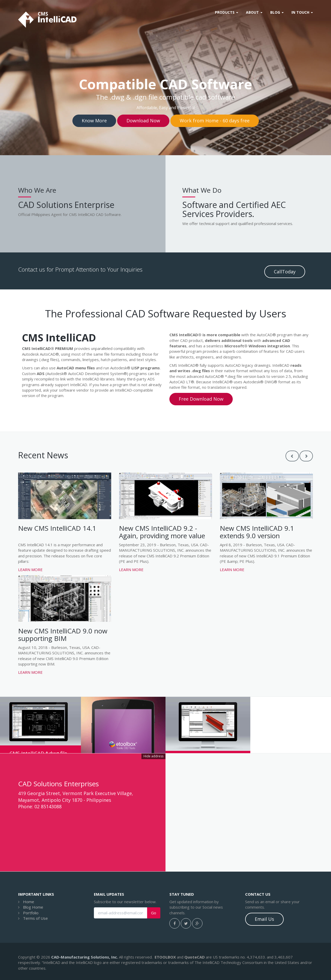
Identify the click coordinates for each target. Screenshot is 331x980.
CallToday (285, 272)
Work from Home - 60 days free (215, 121)
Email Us (264, 919)
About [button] (254, 12)
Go (154, 913)
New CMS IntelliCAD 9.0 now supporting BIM (63, 635)
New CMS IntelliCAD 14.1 (57, 528)
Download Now (143, 121)
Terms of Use (35, 918)
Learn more (30, 570)
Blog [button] (277, 12)
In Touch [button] (302, 12)
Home (29, 902)
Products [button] (227, 12)
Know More (94, 121)
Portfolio (31, 913)
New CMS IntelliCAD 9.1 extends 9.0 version (257, 532)
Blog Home (33, 907)
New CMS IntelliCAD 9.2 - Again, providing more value (162, 532)
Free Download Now (201, 399)
